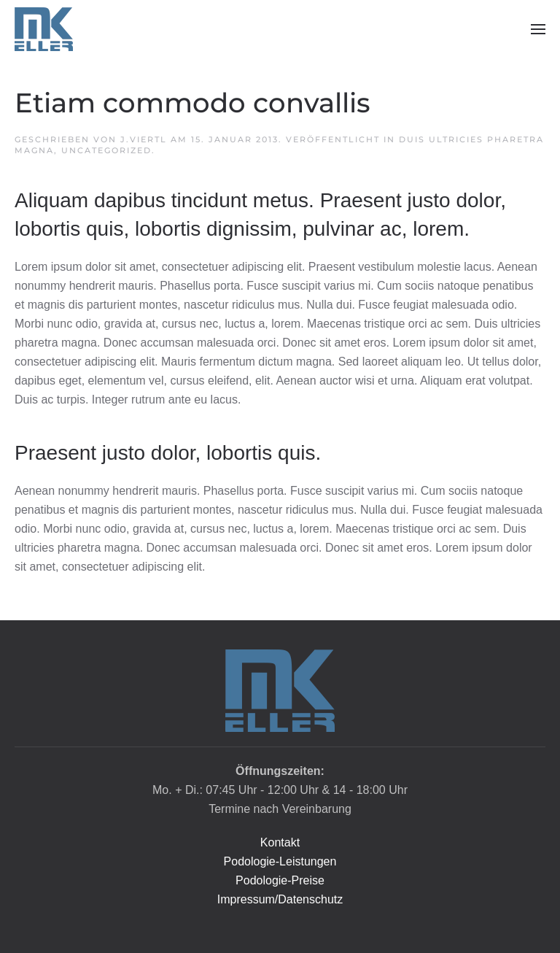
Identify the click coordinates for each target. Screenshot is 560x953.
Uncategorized (106, 150)
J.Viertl (144, 139)
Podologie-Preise (280, 880)
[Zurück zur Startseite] (44, 29)
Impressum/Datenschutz (280, 899)
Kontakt (280, 842)
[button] (538, 29)
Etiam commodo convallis (192, 103)
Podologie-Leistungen (280, 861)
